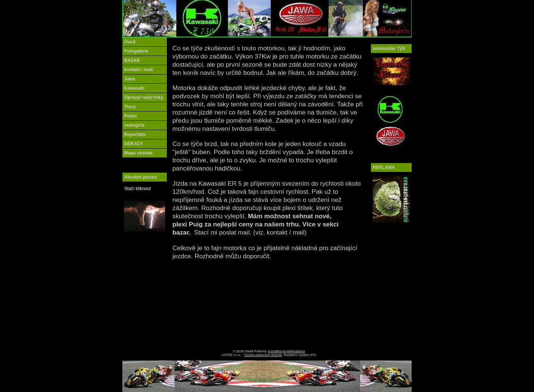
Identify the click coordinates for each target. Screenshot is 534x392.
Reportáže (135, 134)
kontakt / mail (139, 70)
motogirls (134, 125)
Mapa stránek (139, 153)
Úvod (130, 42)
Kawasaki (134, 88)
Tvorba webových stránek (263, 355)
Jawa (130, 79)
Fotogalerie (136, 51)
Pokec (131, 116)
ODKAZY (134, 144)
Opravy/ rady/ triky (144, 97)
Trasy (130, 107)
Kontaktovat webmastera (286, 351)
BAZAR (132, 60)
